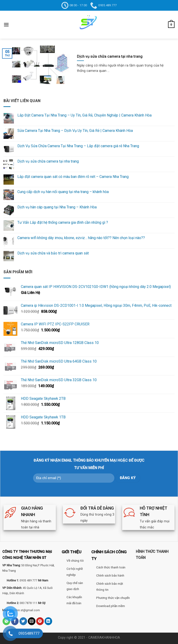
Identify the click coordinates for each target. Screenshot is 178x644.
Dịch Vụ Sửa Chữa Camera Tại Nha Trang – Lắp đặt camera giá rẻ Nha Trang (78, 146)
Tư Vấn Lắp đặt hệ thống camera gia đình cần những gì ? (63, 222)
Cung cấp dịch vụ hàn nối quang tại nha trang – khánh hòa (63, 192)
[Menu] (6, 25)
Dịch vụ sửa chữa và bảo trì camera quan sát (53, 253)
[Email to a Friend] (32, 621)
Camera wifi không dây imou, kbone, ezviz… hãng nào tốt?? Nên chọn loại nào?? (81, 238)
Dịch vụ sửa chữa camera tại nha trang (48, 161)
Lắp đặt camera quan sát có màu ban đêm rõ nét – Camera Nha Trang (73, 177)
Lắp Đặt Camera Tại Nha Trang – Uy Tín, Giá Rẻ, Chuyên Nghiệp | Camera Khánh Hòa (84, 115)
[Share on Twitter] (23, 621)
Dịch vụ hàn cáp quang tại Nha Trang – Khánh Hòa (57, 207)
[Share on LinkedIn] (48, 621)
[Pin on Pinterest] (40, 621)
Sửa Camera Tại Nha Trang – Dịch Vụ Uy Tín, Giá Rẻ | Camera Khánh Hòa (75, 131)
